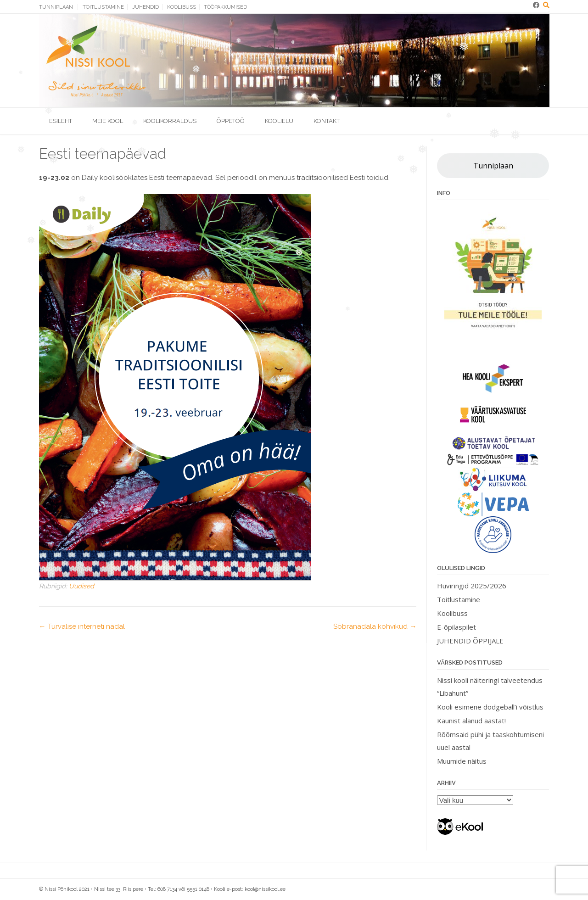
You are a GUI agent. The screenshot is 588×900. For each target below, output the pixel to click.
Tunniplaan (56, 7)
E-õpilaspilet (456, 627)
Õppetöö (231, 121)
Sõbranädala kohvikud (375, 626)
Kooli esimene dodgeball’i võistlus (490, 707)
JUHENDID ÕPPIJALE (470, 641)
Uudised (81, 586)
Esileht (61, 121)
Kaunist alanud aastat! (471, 721)
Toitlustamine (103, 7)
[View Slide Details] (493, 274)
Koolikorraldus (170, 121)
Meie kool (108, 121)
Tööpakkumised (225, 7)
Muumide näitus (462, 761)
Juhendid (146, 7)
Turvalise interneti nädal (82, 626)
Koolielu (279, 121)
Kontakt (327, 121)
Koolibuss (182, 7)
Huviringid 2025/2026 (472, 586)
